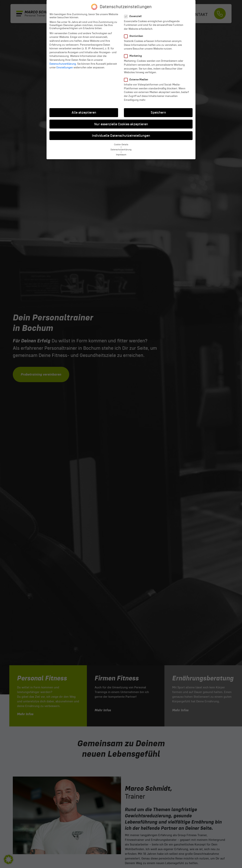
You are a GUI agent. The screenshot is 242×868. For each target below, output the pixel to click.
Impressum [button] (121, 155)
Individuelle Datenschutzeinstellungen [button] (121, 136)
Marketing (134, 56)
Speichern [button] (158, 112)
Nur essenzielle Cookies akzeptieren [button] (121, 124)
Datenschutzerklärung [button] (121, 150)
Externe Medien (137, 80)
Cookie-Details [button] (121, 145)
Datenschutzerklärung (63, 64)
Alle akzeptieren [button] (84, 112)
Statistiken (135, 36)
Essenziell (134, 16)
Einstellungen (65, 67)
